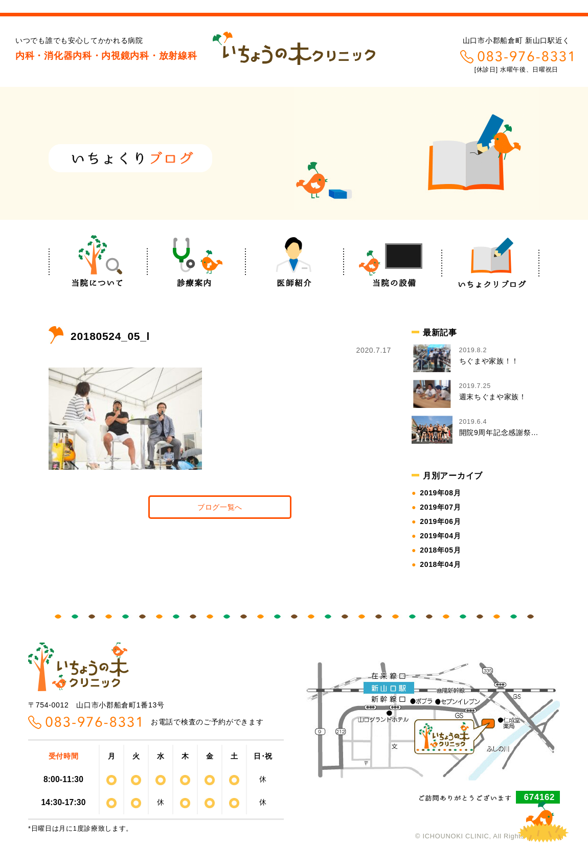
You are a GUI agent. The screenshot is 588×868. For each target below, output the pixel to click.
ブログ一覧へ (220, 507)
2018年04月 (440, 564)
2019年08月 (440, 493)
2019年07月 (440, 507)
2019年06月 (440, 521)
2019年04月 (440, 536)
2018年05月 (440, 550)
